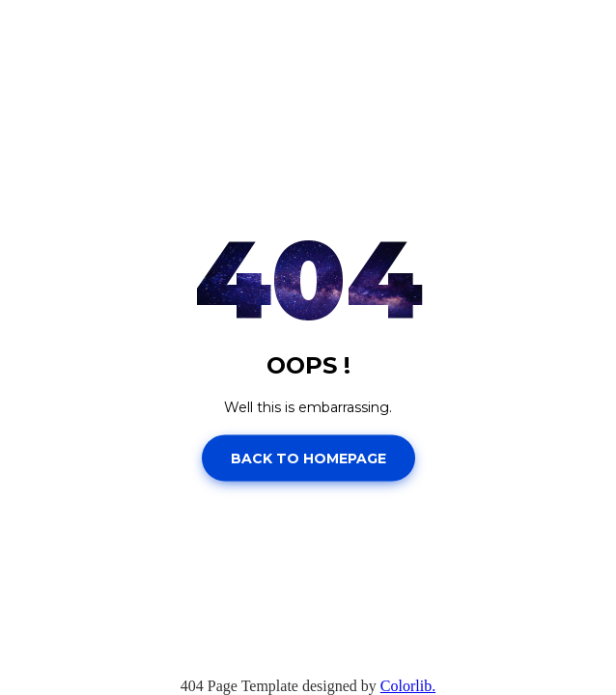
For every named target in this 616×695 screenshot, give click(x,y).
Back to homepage (308, 458)
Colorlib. (408, 686)
